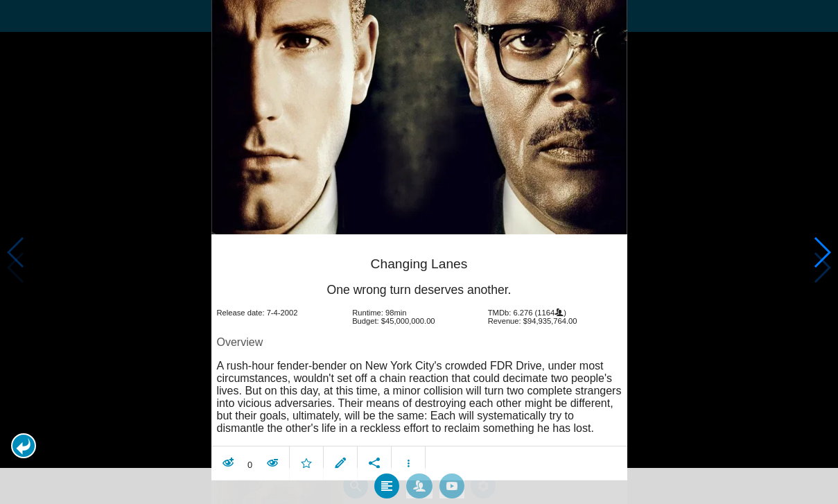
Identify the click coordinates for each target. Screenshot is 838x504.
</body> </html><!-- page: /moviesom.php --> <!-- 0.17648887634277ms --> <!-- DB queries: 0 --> (419, 252)
